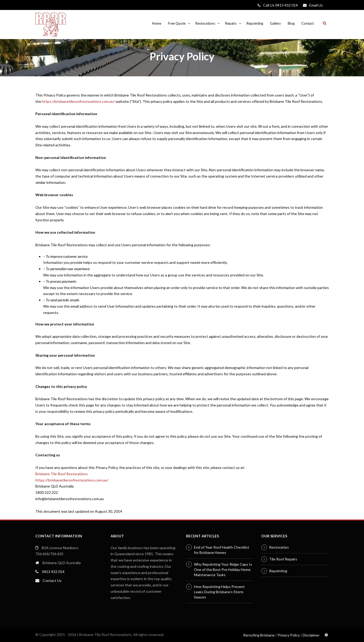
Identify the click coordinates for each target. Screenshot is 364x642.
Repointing (255, 23)
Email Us (316, 5)
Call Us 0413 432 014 (280, 5)
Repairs (231, 23)
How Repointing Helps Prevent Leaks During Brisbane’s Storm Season (219, 592)
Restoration (279, 547)
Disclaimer (311, 635)
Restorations (205, 23)
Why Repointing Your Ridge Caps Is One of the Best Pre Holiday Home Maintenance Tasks (223, 569)
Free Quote (177, 23)
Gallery (275, 23)
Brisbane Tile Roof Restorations (62, 474)
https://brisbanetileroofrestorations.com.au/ (78, 101)
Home (157, 23)
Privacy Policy (289, 635)
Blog (291, 23)
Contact (308, 23)
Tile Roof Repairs (283, 559)
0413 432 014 (53, 572)
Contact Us (52, 581)
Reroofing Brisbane (259, 635)
